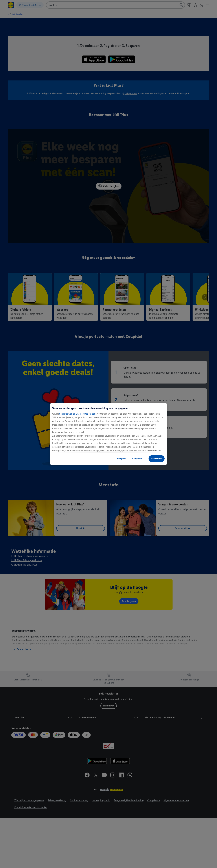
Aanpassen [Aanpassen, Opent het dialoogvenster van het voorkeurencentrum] (137, 459)
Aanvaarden (157, 459)
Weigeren (122, 459)
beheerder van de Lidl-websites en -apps (78, 414)
